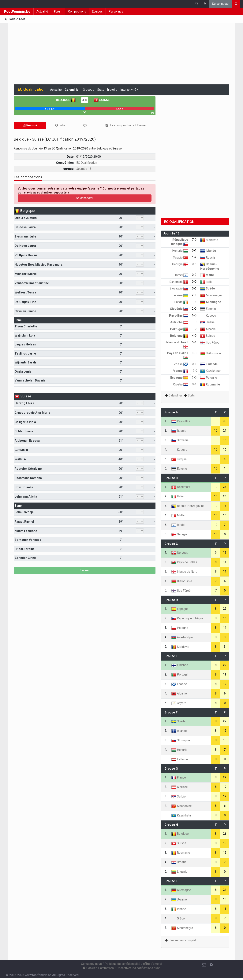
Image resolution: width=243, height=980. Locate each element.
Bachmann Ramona (28, 478)
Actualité (42, 11)
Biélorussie (211, 353)
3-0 (194, 353)
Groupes (89, 90)
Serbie (207, 322)
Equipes (97, 11)
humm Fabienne (26, 531)
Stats (101, 90)
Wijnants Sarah (25, 362)
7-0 (194, 240)
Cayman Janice (25, 311)
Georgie (180, 264)
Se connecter (221, 4)
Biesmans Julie (25, 236)
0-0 (194, 282)
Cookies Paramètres (98, 968)
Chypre (179, 703)
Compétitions (77, 11)
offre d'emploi (153, 964)
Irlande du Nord (184, 572)
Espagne (179, 378)
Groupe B (171, 478)
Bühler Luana (24, 431)
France (180, 371)
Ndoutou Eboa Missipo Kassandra (39, 265)
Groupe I (170, 881)
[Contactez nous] (204, 965)
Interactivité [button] (128, 90)
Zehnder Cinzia (26, 558)
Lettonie (180, 759)
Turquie (181, 258)
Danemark (179, 282)
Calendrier (72, 90)
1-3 (194, 302)
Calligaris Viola (25, 422)
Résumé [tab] (30, 125)
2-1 (194, 295)
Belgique (66, 100)
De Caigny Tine (25, 302)
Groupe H (171, 825)
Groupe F (171, 712)
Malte (207, 275)
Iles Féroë (210, 343)
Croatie (181, 384)
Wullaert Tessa (25, 292)
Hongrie (180, 251)
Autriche (179, 322)
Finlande (209, 364)
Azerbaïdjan (182, 637)
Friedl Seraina (25, 549)
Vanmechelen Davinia (30, 380)
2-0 (194, 309)
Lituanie (179, 872)
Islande (208, 251)
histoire (112, 90)
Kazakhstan (211, 371)
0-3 (194, 264)
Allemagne (211, 302)
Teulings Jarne (25, 354)
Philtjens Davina (26, 255)
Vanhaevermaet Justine (32, 283)
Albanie (208, 329)
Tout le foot (15, 19)
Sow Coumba (24, 487)
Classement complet (182, 940)
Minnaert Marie (26, 274)
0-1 (194, 251)
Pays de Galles (184, 562)
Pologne (209, 378)
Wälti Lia (21, 459)
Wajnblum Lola (25, 335)
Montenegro (211, 295)
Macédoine (182, 806)
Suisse (102, 100)
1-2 (194, 257)
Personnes (116, 11)
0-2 (194, 275)
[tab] (60, 125)
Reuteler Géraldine (28, 469)
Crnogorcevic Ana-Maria (32, 413)
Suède (208, 288)
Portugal (179, 329)
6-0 (194, 315)
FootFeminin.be (17, 11)
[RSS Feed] (211, 965)
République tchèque (187, 618)
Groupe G (171, 769)
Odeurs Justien (26, 218)
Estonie (208, 309)
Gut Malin (21, 450)
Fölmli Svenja (24, 512)
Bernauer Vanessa (28, 540)
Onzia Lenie (23, 372)
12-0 (194, 371)
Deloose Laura (25, 227)
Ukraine (180, 295)
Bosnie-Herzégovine (188, 506)
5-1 (194, 342)
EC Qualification (87, 163)
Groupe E (171, 656)
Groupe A (171, 412)
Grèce (178, 918)
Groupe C (171, 544)
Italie (206, 282)
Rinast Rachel (24, 522)
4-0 (85, 100)
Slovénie (179, 309)
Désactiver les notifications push (138, 968)
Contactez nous (91, 964)
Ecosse (180, 364)
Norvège (180, 553)
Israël (182, 275)
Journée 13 (84, 169)
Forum (58, 11)
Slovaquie (179, 288)
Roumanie (210, 384)
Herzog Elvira (24, 403)
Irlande (181, 302)
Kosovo (208, 316)
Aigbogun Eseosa (27, 441)
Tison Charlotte (26, 326)
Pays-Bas (179, 316)
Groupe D (171, 600)
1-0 (194, 322)
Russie (208, 258)
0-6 (194, 288)
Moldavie (209, 240)
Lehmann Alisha (26, 497)
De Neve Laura (25, 246)
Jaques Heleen (25, 344)
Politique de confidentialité (122, 964)
